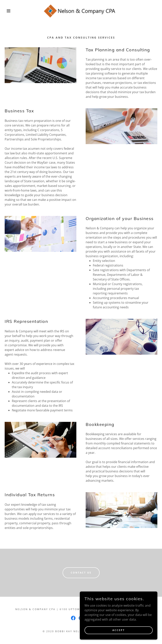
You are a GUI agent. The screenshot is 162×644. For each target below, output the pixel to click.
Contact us (81, 573)
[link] (81, 11)
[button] (8, 11)
